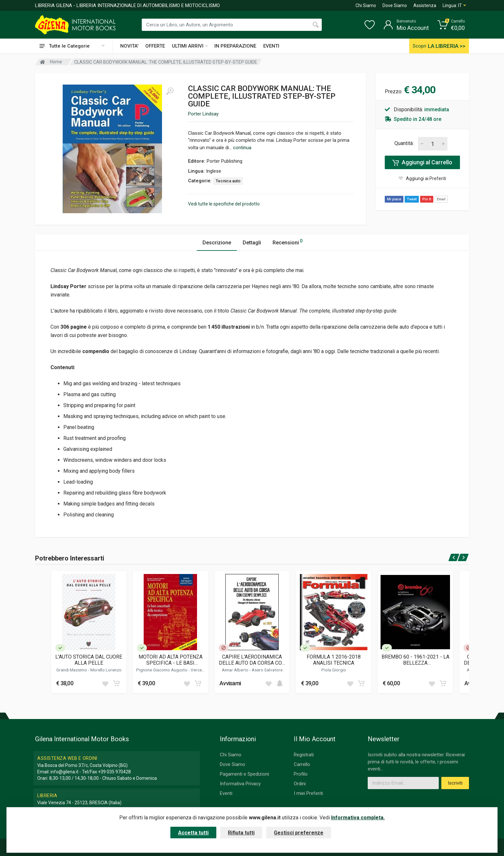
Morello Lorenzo (106, 670)
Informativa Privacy (240, 784)
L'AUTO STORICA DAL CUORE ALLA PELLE (89, 660)
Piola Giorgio (334, 670)
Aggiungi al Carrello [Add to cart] (422, 162)
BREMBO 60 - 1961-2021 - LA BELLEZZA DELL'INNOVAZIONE (415, 660)
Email (441, 199)
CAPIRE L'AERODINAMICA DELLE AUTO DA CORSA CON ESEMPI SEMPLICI (252, 660)
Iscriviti (455, 783)
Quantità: (404, 143)
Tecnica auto (228, 181)
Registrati (304, 755)
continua (242, 148)
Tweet (412, 199)
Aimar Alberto (236, 670)
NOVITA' (129, 46)
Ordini (300, 784)
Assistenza (425, 5)
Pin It (427, 199)
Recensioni (288, 242)
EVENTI (271, 46)
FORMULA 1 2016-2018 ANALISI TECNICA (334, 660)
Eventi (226, 793)
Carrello (302, 764)
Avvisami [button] (230, 683)
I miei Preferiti (308, 793)
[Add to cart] (116, 683)
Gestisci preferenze (299, 833)
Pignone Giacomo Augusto (162, 670)
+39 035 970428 (114, 772)
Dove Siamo (395, 5)
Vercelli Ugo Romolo (182, 672)
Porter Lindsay (203, 114)
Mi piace (394, 199)
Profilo (301, 774)
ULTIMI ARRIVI (190, 46)
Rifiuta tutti (241, 833)
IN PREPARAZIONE (235, 46)
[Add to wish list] (105, 683)
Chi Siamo (366, 5)
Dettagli (252, 243)
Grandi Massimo (72, 670)
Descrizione (217, 243)
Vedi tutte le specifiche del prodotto (224, 204)
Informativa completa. (358, 818)
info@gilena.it (64, 772)
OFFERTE (155, 46)
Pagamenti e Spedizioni (244, 774)
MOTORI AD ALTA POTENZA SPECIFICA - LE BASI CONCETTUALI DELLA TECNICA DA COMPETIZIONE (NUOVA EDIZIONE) (170, 660)
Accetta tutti (193, 833)
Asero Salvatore (267, 670)
